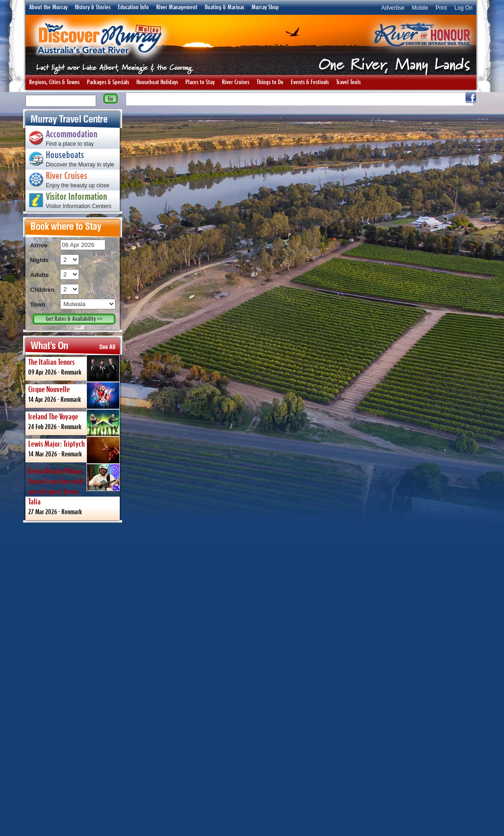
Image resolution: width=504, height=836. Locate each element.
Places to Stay (200, 82)
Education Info (133, 7)
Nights (39, 260)
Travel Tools (348, 82)
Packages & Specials (108, 82)
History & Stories (93, 7)
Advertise (393, 8)
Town (38, 304)
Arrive (39, 245)
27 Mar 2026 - (74, 489)
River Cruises (236, 82)
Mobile (420, 8)
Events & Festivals (310, 82)
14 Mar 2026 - (74, 449)
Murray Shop (265, 7)
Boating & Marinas (224, 7)
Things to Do (270, 82)
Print (441, 8)
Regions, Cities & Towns (54, 82)
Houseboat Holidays (157, 82)
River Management (177, 7)
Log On (464, 8)
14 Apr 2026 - (74, 395)
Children (42, 290)
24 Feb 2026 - (74, 422)
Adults (39, 275)
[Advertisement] (73, 679)
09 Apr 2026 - (74, 368)
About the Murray (48, 7)
